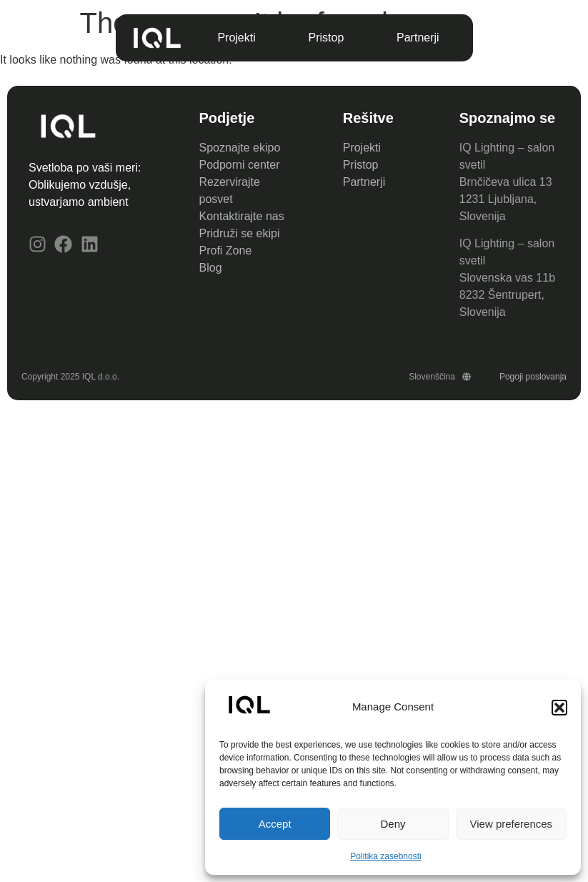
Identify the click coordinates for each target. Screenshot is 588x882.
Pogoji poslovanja (533, 377)
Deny (393, 824)
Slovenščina (440, 377)
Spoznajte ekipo (240, 148)
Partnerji (418, 38)
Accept (275, 824)
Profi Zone (227, 251)
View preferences (512, 824)
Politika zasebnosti (385, 856)
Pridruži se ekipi (240, 233)
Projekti (236, 38)
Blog (211, 268)
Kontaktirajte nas (242, 216)
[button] (559, 708)
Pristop (326, 38)
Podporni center (240, 165)
